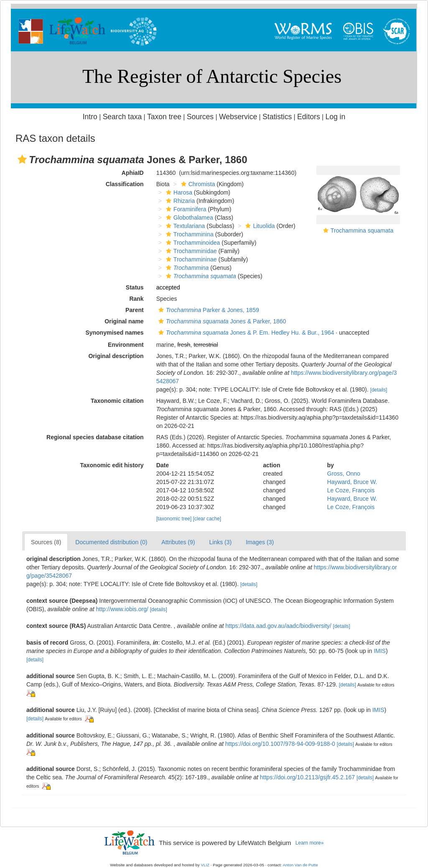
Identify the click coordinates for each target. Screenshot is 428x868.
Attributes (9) (178, 542)
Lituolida (259, 226)
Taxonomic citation (117, 401)
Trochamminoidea (192, 243)
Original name (124, 321)
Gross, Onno (344, 474)
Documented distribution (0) (111, 542)
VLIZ (205, 865)
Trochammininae (190, 259)
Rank (136, 299)
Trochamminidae (190, 251)
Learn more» (310, 843)
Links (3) (220, 542)
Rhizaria (179, 201)
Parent (135, 310)
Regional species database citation (95, 437)
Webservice (238, 117)
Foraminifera (185, 209)
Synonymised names (114, 333)
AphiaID (133, 173)
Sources (200, 117)
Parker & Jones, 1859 (208, 310)
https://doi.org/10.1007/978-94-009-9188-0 (280, 744)
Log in (335, 117)
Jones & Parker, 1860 (221, 321)
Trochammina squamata (362, 230)
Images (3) (260, 542)
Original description (116, 356)
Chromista (197, 184)
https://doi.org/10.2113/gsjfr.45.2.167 (307, 777)
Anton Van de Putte (301, 865)
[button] (22, 159)
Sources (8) (46, 542)
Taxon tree (164, 117)
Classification (125, 184)
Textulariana (185, 226)
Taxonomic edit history (112, 465)
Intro (90, 117)
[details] (378, 390)
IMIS (380, 651)
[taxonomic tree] (174, 519)
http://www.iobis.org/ (122, 609)
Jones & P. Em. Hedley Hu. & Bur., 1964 (245, 333)
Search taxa (122, 117)
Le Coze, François (351, 490)
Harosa (178, 192)
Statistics (277, 117)
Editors (309, 117)
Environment (126, 345)
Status (135, 287)
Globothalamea (189, 218)
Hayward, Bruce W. (352, 482)
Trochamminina (189, 234)
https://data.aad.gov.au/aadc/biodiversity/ (278, 626)
